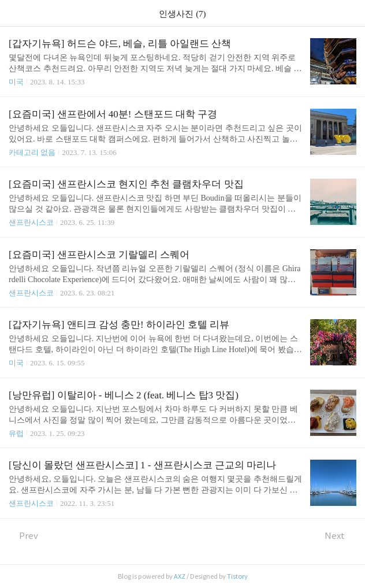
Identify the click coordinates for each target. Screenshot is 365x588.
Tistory (237, 576)
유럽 (16, 433)
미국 (16, 82)
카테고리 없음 (32, 152)
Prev (23, 536)
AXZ (180, 576)
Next (340, 536)
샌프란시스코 (31, 222)
